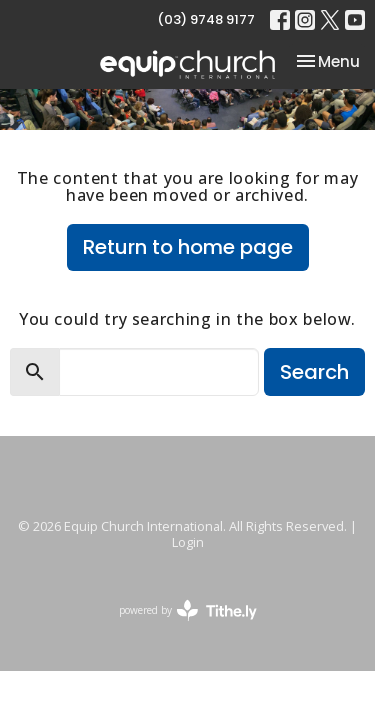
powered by (188, 610)
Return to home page (188, 247)
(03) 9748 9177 (206, 19)
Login (188, 542)
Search (314, 372)
